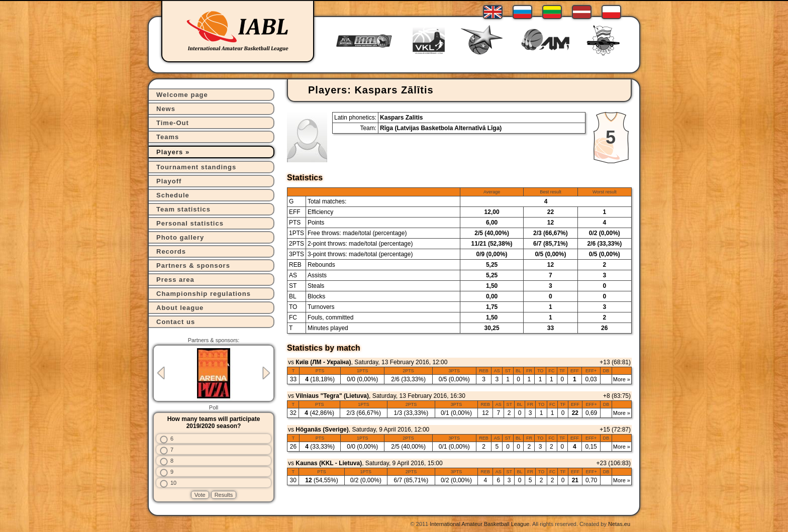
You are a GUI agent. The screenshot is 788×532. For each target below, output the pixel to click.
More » (622, 379)
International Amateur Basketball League (479, 524)
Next (266, 373)
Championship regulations (204, 294)
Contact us (176, 322)
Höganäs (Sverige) (322, 430)
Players (170, 152)
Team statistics (183, 209)
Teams (168, 137)
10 (173, 483)
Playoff (169, 181)
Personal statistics (190, 223)
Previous (161, 373)
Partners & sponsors (193, 265)
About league (180, 308)
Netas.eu (619, 524)
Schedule (173, 195)
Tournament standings (196, 167)
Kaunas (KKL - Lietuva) (329, 463)
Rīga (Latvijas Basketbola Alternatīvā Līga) (441, 128)
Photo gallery (180, 237)
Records (171, 251)
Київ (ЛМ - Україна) (323, 362)
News (166, 109)
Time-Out (173, 123)
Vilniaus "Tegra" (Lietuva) (332, 396)
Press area (175, 280)
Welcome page (182, 95)
